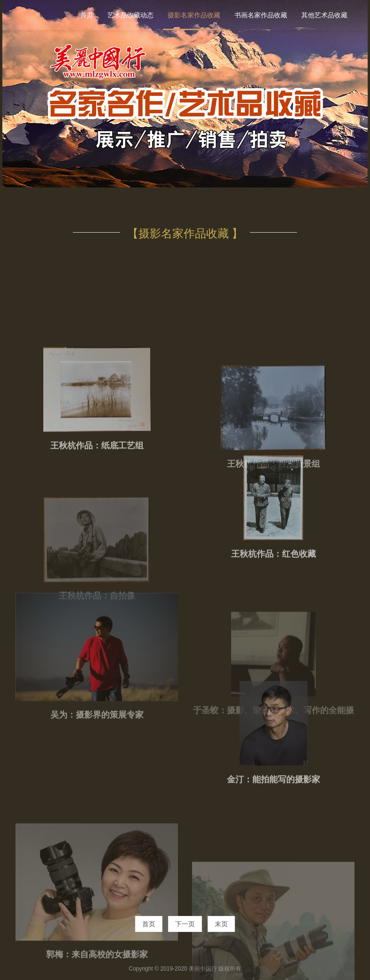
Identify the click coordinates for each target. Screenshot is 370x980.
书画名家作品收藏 (261, 15)
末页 (221, 924)
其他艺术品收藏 (324, 15)
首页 (87, 15)
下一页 (185, 924)
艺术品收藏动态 (130, 15)
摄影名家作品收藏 (194, 15)
